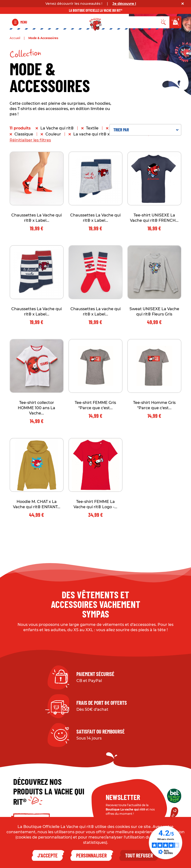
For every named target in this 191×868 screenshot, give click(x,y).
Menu (24, 22)
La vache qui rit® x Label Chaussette (109, 134)
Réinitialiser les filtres (30, 140)
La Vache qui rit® (57, 128)
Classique (24, 134)
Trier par (146, 130)
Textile (92, 128)
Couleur (53, 134)
